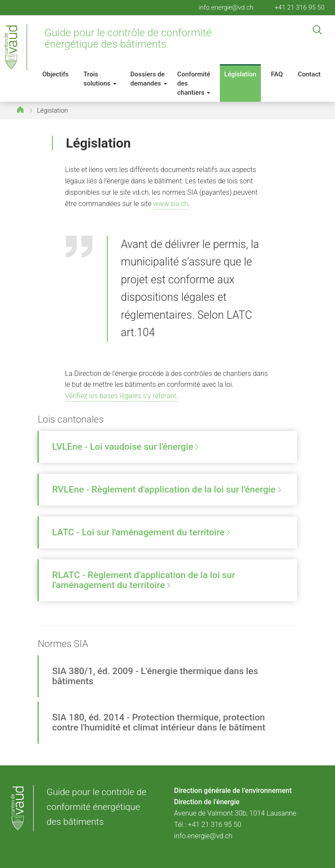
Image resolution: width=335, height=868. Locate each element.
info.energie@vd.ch (226, 7)
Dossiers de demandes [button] (149, 79)
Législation (240, 74)
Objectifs (55, 74)
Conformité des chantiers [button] (194, 83)
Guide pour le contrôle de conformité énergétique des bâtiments (128, 38)
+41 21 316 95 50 (299, 7)
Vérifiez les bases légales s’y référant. (121, 396)
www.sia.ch (171, 204)
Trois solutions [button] (100, 79)
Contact (309, 74)
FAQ (277, 74)
